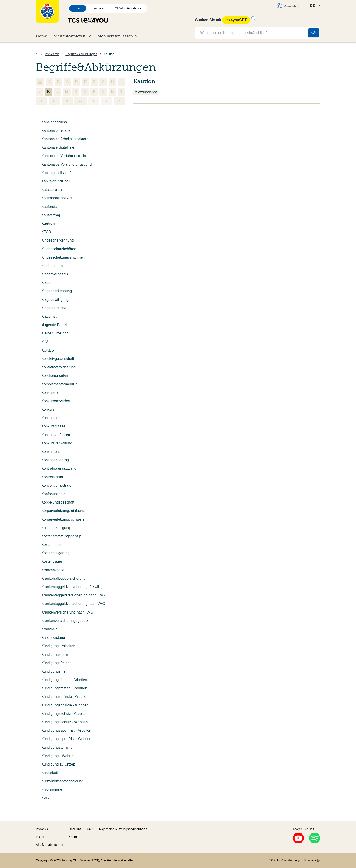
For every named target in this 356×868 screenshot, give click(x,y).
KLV (45, 342)
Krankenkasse (53, 570)
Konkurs (48, 409)
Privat (78, 8)
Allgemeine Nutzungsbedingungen (123, 829)
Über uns (75, 829)
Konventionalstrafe (56, 485)
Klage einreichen (55, 308)
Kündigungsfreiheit (56, 663)
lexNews (42, 829)
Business (98, 8)
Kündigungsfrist (54, 671)
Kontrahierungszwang (59, 468)
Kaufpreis (49, 207)
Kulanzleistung (53, 637)
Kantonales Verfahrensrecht (64, 156)
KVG (45, 798)
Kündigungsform (55, 655)
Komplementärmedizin (59, 384)
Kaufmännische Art (57, 198)
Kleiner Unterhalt (55, 333)
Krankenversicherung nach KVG (67, 612)
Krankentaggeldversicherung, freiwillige (73, 587)
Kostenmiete (51, 545)
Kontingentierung (55, 460)
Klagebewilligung (55, 300)
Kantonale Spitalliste (58, 147)
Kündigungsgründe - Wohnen (65, 705)
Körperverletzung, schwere (63, 519)
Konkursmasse (53, 426)
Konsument (51, 452)
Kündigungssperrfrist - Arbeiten (66, 730)
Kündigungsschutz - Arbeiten (64, 714)
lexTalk (41, 837)
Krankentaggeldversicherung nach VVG (73, 604)
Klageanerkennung (57, 291)
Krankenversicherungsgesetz (65, 621)
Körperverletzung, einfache (63, 511)
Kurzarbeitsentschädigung (62, 781)
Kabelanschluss (54, 122)
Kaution (45, 223)
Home (41, 36)
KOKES (48, 350)
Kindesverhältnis (55, 274)
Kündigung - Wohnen (58, 756)
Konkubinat (50, 393)
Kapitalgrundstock (56, 181)
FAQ (90, 829)
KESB (46, 232)
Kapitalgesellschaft (56, 173)
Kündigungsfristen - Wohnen (64, 688)
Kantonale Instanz (56, 131)
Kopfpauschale (53, 494)
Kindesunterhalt (54, 266)
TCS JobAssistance (285, 860)
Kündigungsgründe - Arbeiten (65, 697)
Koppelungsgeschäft (58, 502)
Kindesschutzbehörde (59, 249)
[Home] (37, 54)
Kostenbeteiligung (56, 528)
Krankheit (49, 629)
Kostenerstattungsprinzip (61, 536)
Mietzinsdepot (146, 92)
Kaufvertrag (51, 215)
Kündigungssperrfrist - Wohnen (66, 739)
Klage (46, 283)
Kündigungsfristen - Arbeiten (64, 680)
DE (315, 6)
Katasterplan (52, 190)
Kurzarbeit (50, 773)
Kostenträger (52, 561)
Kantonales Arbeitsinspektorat (65, 139)
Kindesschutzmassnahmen (63, 257)
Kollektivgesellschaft (58, 359)
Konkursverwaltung (57, 443)
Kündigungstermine (57, 747)
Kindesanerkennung (57, 240)
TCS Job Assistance (128, 8)
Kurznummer (52, 790)
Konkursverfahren (56, 435)
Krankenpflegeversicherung (63, 578)
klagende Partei (54, 325)
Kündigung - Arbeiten (58, 646)
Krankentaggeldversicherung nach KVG (73, 595)
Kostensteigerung (56, 553)
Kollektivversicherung (58, 367)
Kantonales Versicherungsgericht (68, 164)
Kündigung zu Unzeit (58, 764)
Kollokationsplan (55, 375)
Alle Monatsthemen (49, 845)
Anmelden (288, 6)
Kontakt (74, 837)
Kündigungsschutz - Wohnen (64, 722)
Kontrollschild (52, 477)
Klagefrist (49, 316)
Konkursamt (51, 418)
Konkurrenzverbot (56, 401)
